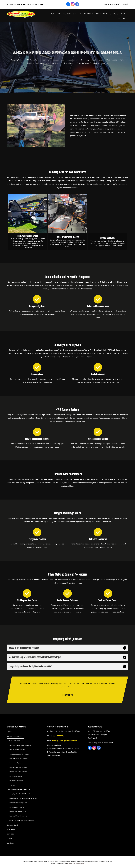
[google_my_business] (77, 4)
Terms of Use (71, 864)
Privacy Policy (80, 864)
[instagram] (73, 4)
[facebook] (68, 4)
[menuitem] (53, 14)
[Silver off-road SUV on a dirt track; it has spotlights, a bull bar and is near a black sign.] (36, 126)
